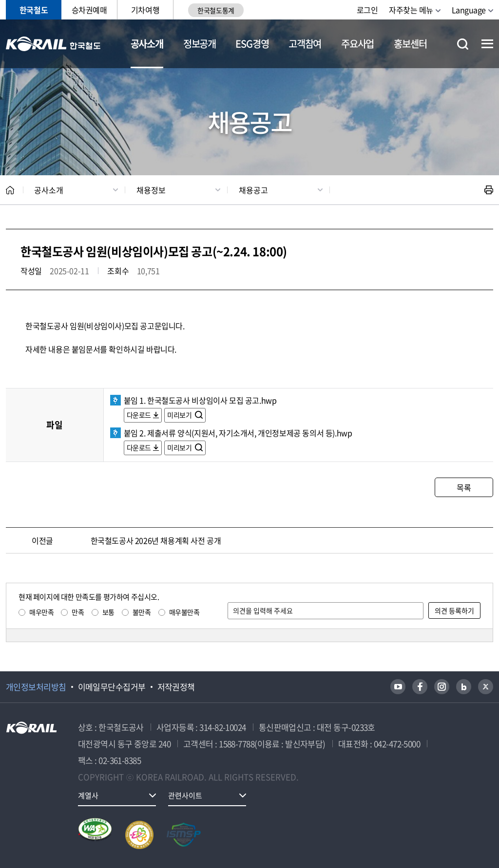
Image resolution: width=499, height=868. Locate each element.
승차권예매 (89, 10)
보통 (108, 612)
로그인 (367, 10)
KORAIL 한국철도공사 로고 (53, 44)
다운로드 (139, 415)
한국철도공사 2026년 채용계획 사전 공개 (156, 540)
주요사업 (357, 44)
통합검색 (463, 44)
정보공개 (200, 44)
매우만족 (41, 612)
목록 (464, 487)
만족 (78, 612)
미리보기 (180, 415)
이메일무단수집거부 (112, 687)
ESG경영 (252, 44)
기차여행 (145, 10)
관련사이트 (185, 795)
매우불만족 (184, 612)
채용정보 (151, 190)
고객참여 (305, 44)
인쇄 (489, 190)
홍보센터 (410, 44)
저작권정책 (176, 687)
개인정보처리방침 (36, 687)
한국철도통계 (216, 10)
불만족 (142, 612)
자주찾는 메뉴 (411, 10)
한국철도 (34, 10)
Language (469, 10)
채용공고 (253, 190)
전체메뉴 (487, 44)
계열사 (88, 795)
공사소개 (147, 44)
